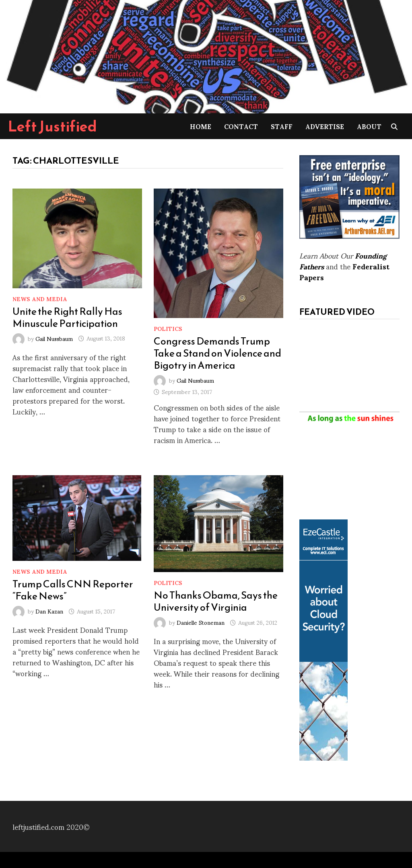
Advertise (325, 126)
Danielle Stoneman (201, 622)
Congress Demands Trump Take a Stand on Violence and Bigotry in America (217, 353)
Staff (282, 126)
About (369, 126)
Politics (168, 328)
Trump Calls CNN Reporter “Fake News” (73, 590)
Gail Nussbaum (54, 338)
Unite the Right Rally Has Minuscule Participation (67, 317)
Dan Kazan (49, 611)
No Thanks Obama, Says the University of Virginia (216, 601)
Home (201, 126)
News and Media (40, 299)
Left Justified (53, 126)
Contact (241, 126)
